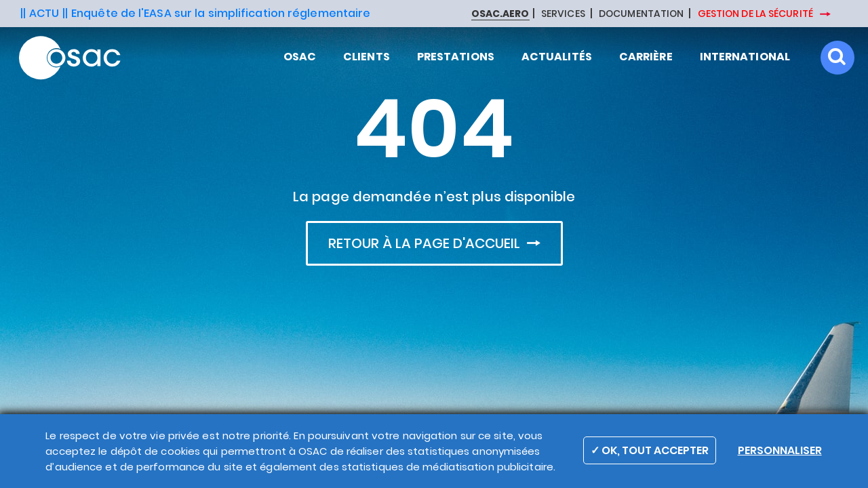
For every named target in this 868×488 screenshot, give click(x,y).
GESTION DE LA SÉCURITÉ (756, 14)
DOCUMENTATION (641, 14)
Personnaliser (780, 450)
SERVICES (563, 14)
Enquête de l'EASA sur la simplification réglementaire (221, 13)
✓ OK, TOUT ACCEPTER (650, 450)
